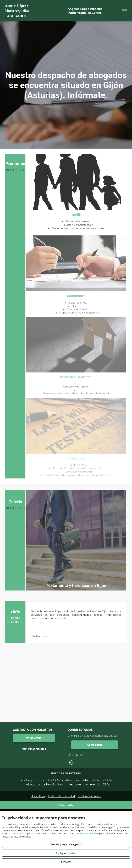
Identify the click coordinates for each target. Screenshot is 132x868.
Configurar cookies (66, 853)
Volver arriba (66, 805)
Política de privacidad (62, 796)
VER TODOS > (15, 170)
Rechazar (66, 862)
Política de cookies (89, 796)
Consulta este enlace (87, 833)
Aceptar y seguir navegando (66, 844)
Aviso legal (38, 796)
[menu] (124, 11)
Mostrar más (39, 636)
